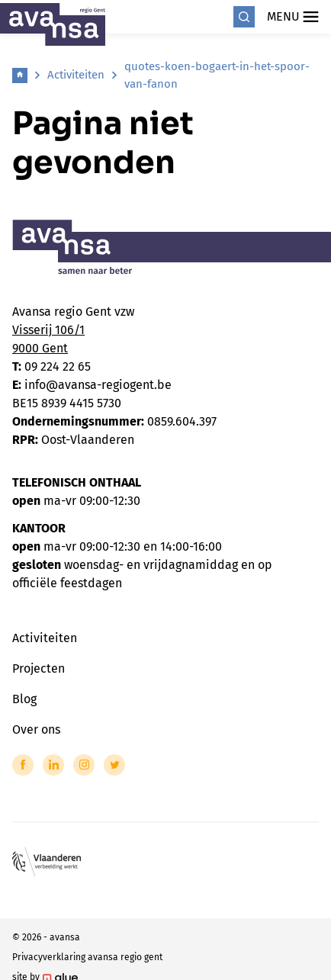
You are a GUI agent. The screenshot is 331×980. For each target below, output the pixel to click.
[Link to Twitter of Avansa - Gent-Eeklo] (114, 765)
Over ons (36, 729)
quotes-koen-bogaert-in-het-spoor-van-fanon (217, 75)
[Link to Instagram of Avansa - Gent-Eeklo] (84, 765)
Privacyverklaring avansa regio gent (87, 957)
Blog (24, 699)
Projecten (39, 668)
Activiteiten (76, 75)
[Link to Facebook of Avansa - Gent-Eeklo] (23, 765)
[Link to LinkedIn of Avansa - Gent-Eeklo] (53, 765)
